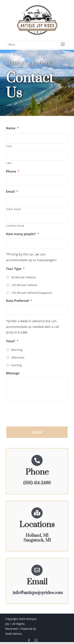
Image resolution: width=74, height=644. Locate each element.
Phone (13, 171)
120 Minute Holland (24, 285)
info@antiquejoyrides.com (38, 593)
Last (9, 163)
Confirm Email (15, 226)
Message (13, 373)
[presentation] (36, 412)
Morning (17, 350)
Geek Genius (14, 634)
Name (12, 128)
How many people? (22, 234)
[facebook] (29, 640)
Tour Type (15, 269)
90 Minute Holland (23, 277)
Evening (16, 365)
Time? (12, 341)
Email (12, 192)
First (9, 146)
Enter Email (13, 209)
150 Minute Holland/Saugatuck (32, 293)
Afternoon (18, 357)
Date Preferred (19, 301)
